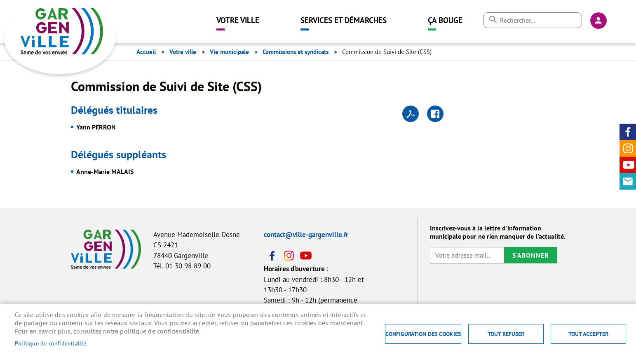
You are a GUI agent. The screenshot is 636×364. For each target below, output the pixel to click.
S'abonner (531, 255)
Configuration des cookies (423, 334)
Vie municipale (229, 52)
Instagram (628, 148)
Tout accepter (588, 334)
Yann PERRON (96, 127)
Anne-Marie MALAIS (105, 171)
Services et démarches (344, 20)
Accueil (146, 52)
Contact (628, 181)
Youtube (628, 165)
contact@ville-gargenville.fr (306, 235)
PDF (411, 114)
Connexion (598, 21)
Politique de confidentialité (51, 343)
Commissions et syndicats (296, 52)
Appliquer (493, 20)
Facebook (628, 132)
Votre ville (238, 20)
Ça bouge (445, 20)
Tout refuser (506, 334)
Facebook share (435, 114)
